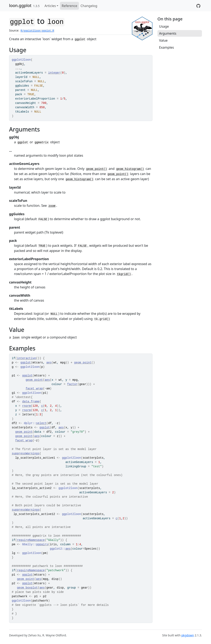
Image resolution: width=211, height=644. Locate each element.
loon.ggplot (20, 5)
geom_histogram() (130, 169)
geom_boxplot (27, 588)
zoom (52, 206)
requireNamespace (31, 540)
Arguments (168, 33)
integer (54, 73)
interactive (26, 358)
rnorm (26, 406)
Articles (50, 6)
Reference (69, 6)
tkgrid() (124, 274)
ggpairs (42, 544)
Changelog (89, 6)
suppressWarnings (26, 454)
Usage (164, 26)
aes (49, 363)
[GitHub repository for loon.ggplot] (198, 6)
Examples (166, 47)
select (41, 423)
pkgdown (188, 635)
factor (72, 384)
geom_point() (97, 169)
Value (163, 40)
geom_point (83, 363)
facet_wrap (34, 389)
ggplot (26, 363)
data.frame (31, 402)
